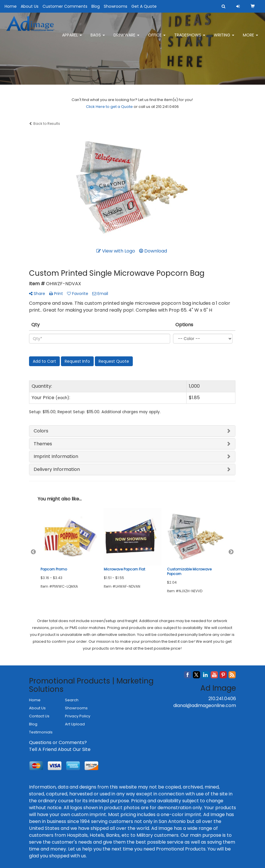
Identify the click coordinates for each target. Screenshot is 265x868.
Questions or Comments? (58, 742)
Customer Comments (65, 6)
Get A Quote (144, 6)
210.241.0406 (222, 699)
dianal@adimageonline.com (205, 705)
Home (11, 6)
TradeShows (190, 37)
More (250, 37)
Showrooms (116, 6)
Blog (96, 6)
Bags (98, 37)
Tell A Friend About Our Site (60, 749)
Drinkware (126, 37)
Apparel (72, 37)
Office (157, 37)
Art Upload (75, 724)
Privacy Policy (78, 716)
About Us (30, 6)
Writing (224, 37)
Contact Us (39, 716)
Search (72, 700)
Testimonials (41, 732)
